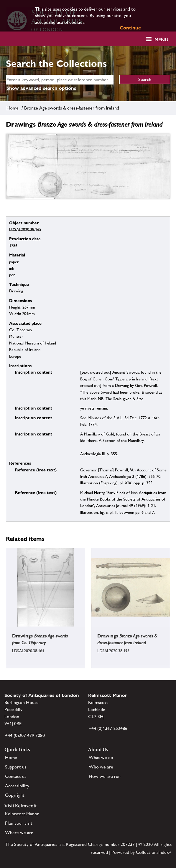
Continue (130, 28)
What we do (101, 757)
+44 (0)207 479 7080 (25, 735)
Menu (161, 40)
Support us (16, 767)
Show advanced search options (41, 88)
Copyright (15, 795)
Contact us (16, 776)
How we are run (105, 776)
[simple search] (60, 80)
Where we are (19, 833)
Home (13, 108)
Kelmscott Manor (22, 814)
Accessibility (17, 786)
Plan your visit (19, 823)
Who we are (101, 767)
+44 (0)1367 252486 (108, 728)
